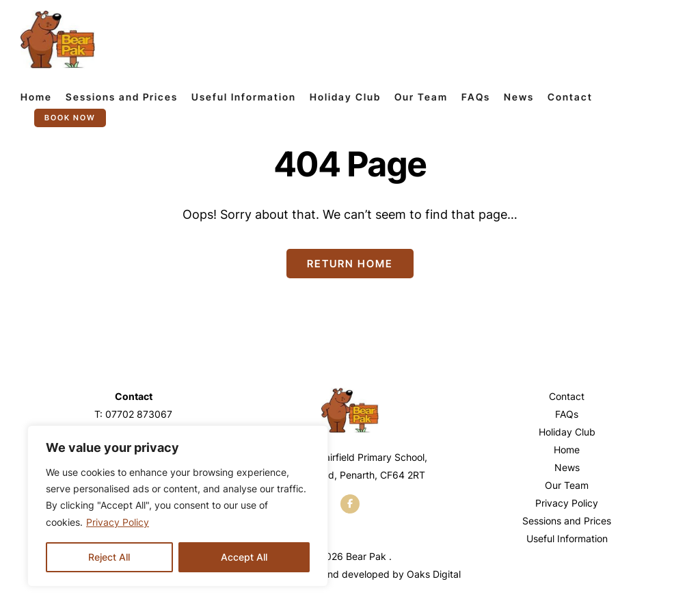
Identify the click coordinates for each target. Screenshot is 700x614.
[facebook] (350, 504)
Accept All (244, 557)
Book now (70, 118)
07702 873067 (139, 414)
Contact (570, 97)
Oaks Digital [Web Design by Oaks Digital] (434, 574)
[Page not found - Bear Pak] (58, 39)
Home (36, 97)
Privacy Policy (118, 522)
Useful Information (244, 97)
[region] (178, 506)
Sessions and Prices (122, 97)
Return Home (350, 264)
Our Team (421, 97)
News (519, 97)
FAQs (476, 97)
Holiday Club (345, 97)
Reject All (109, 557)
